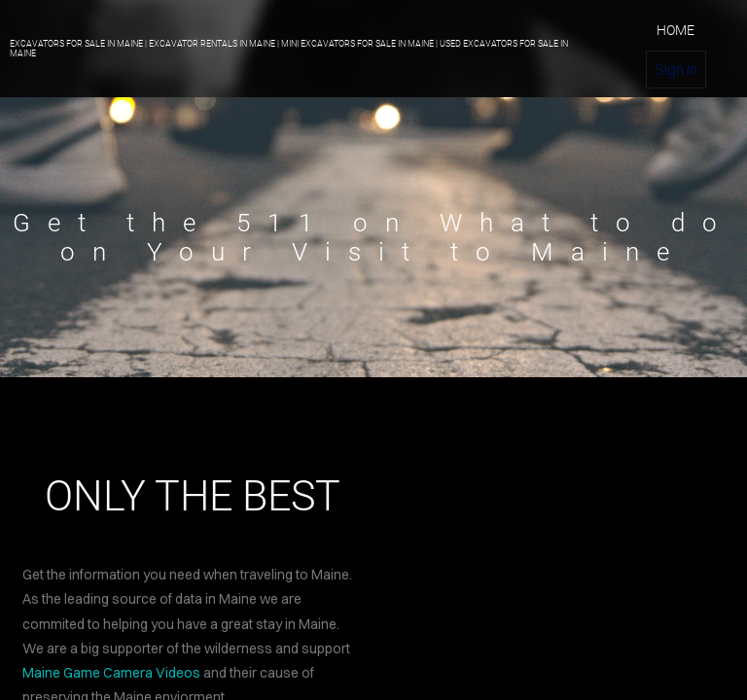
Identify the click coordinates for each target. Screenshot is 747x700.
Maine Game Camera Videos (111, 673)
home (676, 30)
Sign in (676, 69)
